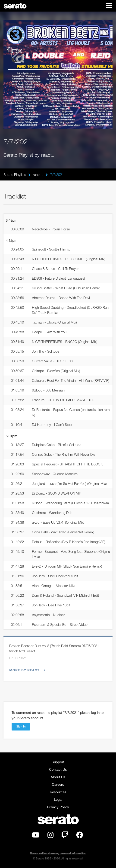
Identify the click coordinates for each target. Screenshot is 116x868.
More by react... (27, 670)
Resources (58, 792)
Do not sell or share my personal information (58, 853)
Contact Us (58, 769)
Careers (58, 784)
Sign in (21, 726)
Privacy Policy (58, 807)
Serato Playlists (15, 174)
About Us (58, 777)
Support (58, 762)
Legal (58, 799)
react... (38, 174)
